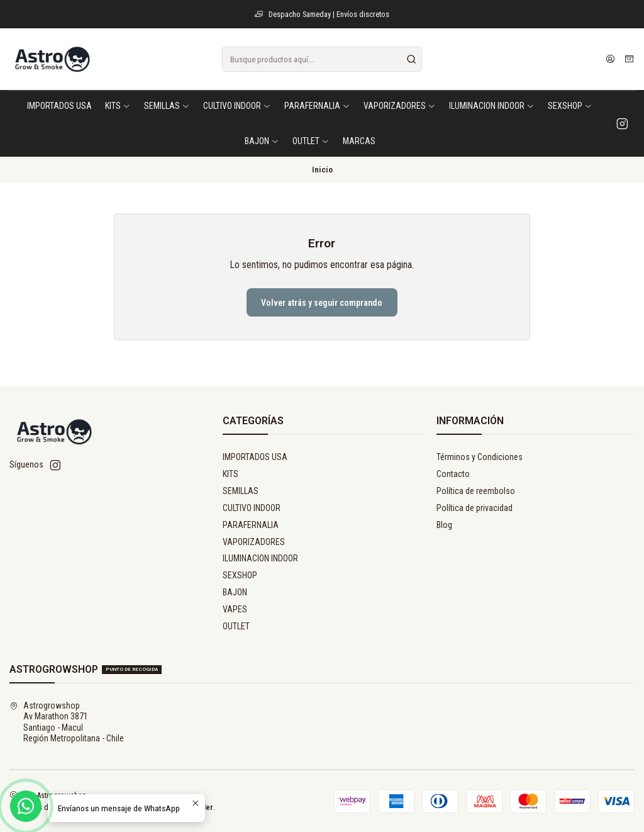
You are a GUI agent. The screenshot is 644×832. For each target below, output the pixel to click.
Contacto (453, 474)
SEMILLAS (241, 491)
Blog (444, 525)
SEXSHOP (240, 575)
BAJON (235, 592)
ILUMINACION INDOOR (260, 558)
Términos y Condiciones (480, 457)
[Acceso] (610, 59)
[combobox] (322, 59)
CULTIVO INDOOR (252, 508)
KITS (230, 474)
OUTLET (236, 626)
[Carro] (629, 59)
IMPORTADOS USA (255, 457)
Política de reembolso (476, 491)
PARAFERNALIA (251, 525)
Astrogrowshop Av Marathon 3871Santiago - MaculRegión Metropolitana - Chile (67, 722)
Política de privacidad (475, 508)
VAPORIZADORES (254, 542)
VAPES (235, 609)
